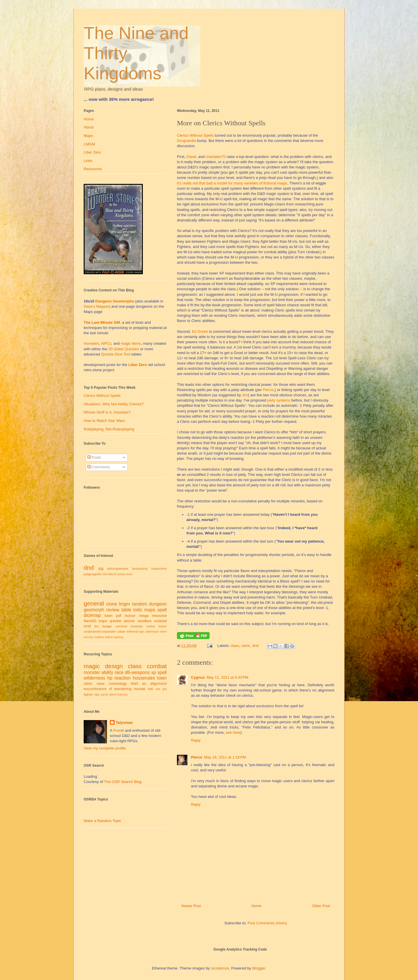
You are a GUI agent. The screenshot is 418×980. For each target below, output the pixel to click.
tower (163, 626)
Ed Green (200, 331)
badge (107, 626)
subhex (99, 637)
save (100, 683)
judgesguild (92, 574)
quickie (115, 621)
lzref (87, 626)
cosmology (118, 683)
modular (137, 626)
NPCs (106, 343)
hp (110, 678)
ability (107, 672)
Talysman (124, 723)
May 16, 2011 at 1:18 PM (225, 757)
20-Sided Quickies (124, 349)
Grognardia (186, 141)
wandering (123, 689)
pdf (119, 616)
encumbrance (95, 689)
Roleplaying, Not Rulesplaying (109, 429)
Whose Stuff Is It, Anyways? (107, 412)
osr (158, 689)
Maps (88, 136)
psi (165, 689)
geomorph (94, 610)
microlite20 (109, 574)
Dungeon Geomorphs (115, 301)
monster (92, 672)
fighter (88, 694)
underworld (92, 631)
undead (160, 621)
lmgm (124, 604)
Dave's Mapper (96, 306)
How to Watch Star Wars (104, 421)
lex (97, 626)
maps (150, 610)
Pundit (118, 730)
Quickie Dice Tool (116, 354)
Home (257, 906)
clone (111, 604)
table (126, 610)
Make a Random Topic (102, 821)
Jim (245, 395)
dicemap (92, 615)
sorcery (89, 637)
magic (92, 666)
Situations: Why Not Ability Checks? (114, 404)
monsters (91, 343)
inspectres (159, 568)
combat (157, 666)
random (139, 604)
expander (109, 631)
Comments (99, 467)
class (235, 646)
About (89, 127)
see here (233, 732)
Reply (196, 740)
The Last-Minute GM (102, 322)
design (114, 666)
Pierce (268, 390)
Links (88, 161)
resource (159, 616)
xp (153, 672)
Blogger (259, 968)
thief (135, 683)
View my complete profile (105, 748)
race (119, 672)
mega (144, 616)
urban (121, 631)
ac (144, 683)
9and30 (90, 621)
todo (138, 610)
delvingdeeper (118, 568)
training (118, 637)
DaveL (192, 157)
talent (109, 637)
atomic (129, 621)
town (109, 616)
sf (110, 689)
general (94, 603)
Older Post (321, 906)
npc (142, 631)
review (113, 610)
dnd (255, 646)
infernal (132, 631)
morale (140, 689)
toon (129, 574)
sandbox (144, 621)
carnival (121, 626)
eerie (163, 632)
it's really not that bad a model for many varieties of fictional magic (232, 183)
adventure (152, 632)
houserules (144, 678)
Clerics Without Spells (195, 135)
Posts (94, 457)
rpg (101, 568)
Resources (93, 169)
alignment (159, 683)
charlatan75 (216, 157)
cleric (246, 646)
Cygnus (198, 677)
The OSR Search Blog (123, 782)
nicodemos (220, 968)
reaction (123, 678)
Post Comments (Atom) (267, 923)
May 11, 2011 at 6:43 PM (228, 677)
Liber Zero (92, 152)
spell (162, 610)
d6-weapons (137, 672)
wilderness (94, 678)
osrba (151, 626)
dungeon (158, 604)
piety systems (279, 400)
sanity (104, 695)
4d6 (151, 689)
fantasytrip (140, 568)
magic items (131, 343)
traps (103, 621)
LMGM (89, 144)
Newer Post (191, 906)
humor (130, 616)
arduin (122, 574)
